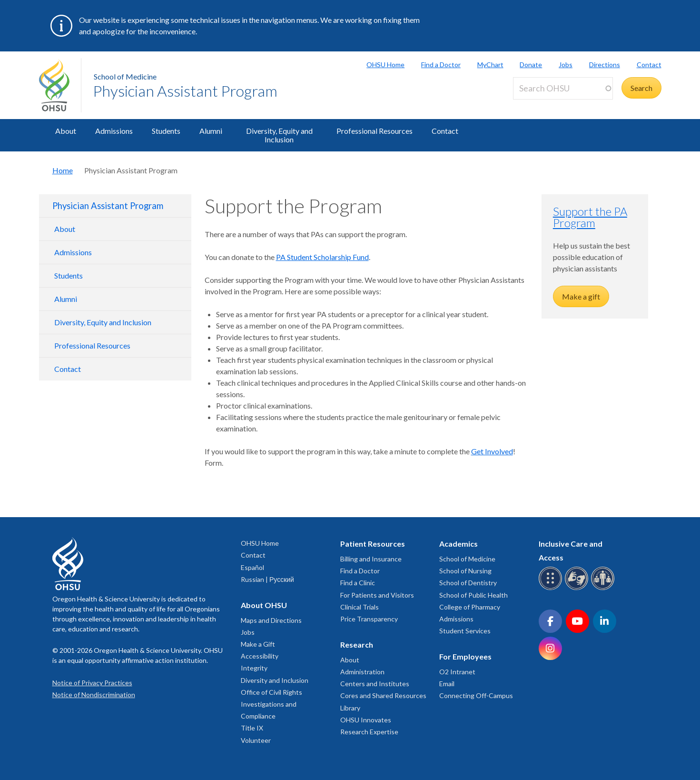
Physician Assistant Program (185, 91)
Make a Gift (258, 644)
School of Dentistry (468, 583)
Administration (362, 672)
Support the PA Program (590, 217)
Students (166, 131)
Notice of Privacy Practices (92, 683)
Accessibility (260, 656)
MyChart (490, 65)
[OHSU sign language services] (578, 588)
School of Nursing (465, 571)
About (66, 131)
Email (447, 684)
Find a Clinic (358, 583)
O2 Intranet (457, 672)
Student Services (465, 631)
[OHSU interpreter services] (604, 588)
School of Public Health (473, 595)
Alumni (211, 131)
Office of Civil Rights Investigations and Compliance (271, 704)
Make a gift (581, 296)
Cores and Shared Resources (383, 695)
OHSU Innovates (366, 720)
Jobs (566, 65)
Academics (458, 544)
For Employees (465, 656)
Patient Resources (373, 544)
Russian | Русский (267, 579)
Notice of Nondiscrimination (94, 695)
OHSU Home (385, 65)
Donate (531, 65)
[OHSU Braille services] (552, 588)
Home (63, 170)
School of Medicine (125, 76)
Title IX (252, 728)
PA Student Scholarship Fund (322, 257)
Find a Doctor (441, 65)
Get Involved (492, 451)
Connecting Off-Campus (476, 695)
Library (350, 708)
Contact (649, 65)
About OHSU (264, 605)
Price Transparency (369, 619)
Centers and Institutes (375, 684)
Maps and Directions (271, 620)
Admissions (114, 131)
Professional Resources (375, 131)
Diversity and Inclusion (275, 680)
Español (252, 567)
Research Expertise (369, 732)
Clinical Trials (360, 607)
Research (357, 645)
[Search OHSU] (563, 88)
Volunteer (256, 740)
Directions (605, 65)
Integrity (254, 668)
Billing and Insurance (371, 559)
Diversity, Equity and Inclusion (279, 135)
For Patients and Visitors (377, 595)
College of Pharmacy (470, 607)
